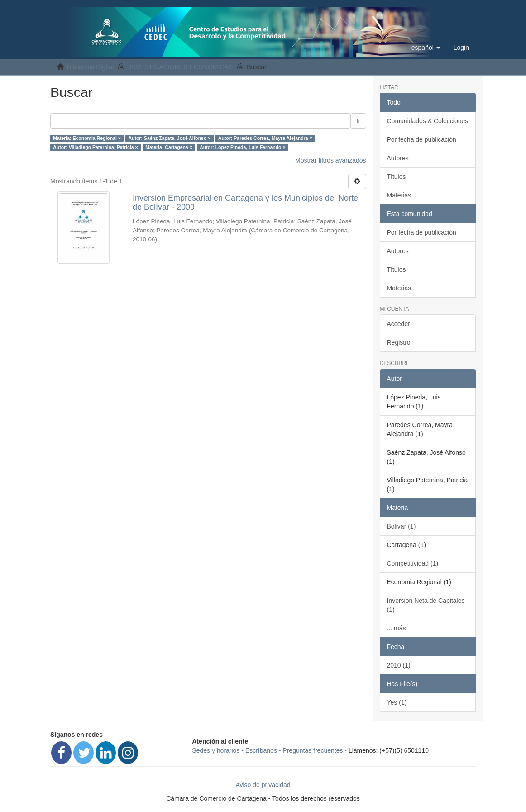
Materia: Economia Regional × (87, 138)
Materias (399, 195)
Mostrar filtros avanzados (330, 160)
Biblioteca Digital (91, 67)
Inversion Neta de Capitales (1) (426, 605)
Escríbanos (261, 750)
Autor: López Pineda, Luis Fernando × (242, 147)
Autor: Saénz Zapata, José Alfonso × (169, 138)
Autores (398, 158)
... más (397, 628)
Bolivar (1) (402, 526)
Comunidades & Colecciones (428, 121)
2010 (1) (399, 665)
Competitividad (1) (413, 563)
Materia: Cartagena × (169, 147)
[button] (426, 48)
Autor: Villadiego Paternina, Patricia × (95, 147)
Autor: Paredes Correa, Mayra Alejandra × (265, 138)
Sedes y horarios (216, 750)
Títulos (397, 177)
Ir (358, 121)
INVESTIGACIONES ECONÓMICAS (181, 67)
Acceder (399, 324)
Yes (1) (397, 702)
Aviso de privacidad (263, 785)
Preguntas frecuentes (313, 750)
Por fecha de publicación (422, 139)
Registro (399, 342)
